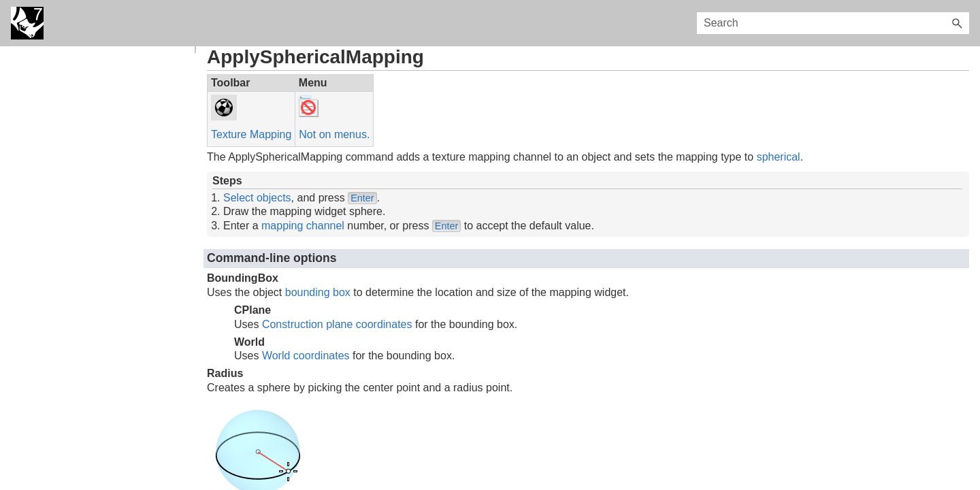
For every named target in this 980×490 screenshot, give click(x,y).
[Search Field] (833, 23)
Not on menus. (334, 134)
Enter (362, 198)
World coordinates (306, 356)
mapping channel (303, 226)
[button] (957, 23)
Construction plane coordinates (337, 324)
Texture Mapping (251, 134)
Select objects (257, 198)
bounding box (318, 292)
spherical (779, 157)
